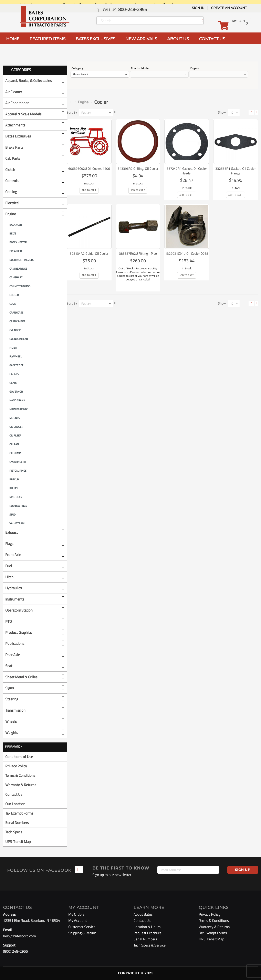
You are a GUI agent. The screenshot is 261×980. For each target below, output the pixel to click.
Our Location (15, 804)
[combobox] (150, 21)
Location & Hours (147, 927)
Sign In (198, 8)
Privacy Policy (16, 766)
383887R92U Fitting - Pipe (138, 253)
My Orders (76, 914)
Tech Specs (14, 832)
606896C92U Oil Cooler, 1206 (89, 169)
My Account (78, 920)
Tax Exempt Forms (19, 813)
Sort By (72, 112)
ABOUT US (178, 39)
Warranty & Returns (21, 785)
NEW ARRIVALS (141, 39)
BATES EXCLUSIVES (95, 39)
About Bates (143, 914)
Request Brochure (147, 933)
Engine (83, 102)
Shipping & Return (82, 933)
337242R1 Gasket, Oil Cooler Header (187, 171)
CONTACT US (212, 39)
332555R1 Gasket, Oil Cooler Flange (236, 171)
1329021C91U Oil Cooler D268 (187, 253)
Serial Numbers (17, 823)
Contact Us (14, 794)
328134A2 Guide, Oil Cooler (89, 253)
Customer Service (82, 927)
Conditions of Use (19, 757)
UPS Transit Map (18, 842)
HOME (13, 39)
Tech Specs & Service (150, 945)
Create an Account (229, 8)
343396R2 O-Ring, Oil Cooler (138, 169)
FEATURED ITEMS (48, 39)
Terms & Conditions (20, 775)
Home (71, 102)
